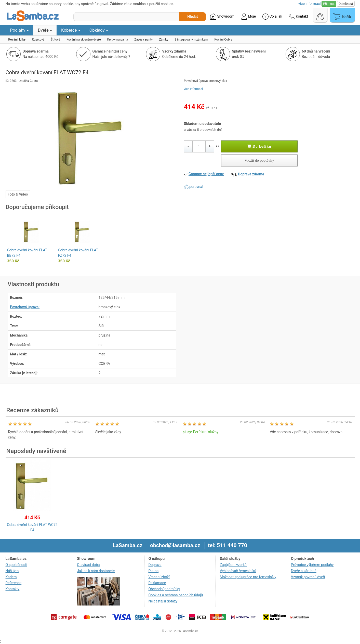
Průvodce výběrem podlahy (312, 565)
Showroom (222, 17)
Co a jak (272, 17)
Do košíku (259, 146)
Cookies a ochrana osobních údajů (176, 595)
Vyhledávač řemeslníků (238, 571)
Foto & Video (18, 194)
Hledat (192, 17)
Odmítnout (346, 4)
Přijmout (329, 4)
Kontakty (13, 589)
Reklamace (157, 583)
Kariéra (11, 577)
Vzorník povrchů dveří (308, 577)
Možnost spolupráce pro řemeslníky (248, 577)
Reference (14, 583)
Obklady (99, 30)
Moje (248, 17)
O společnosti (16, 565)
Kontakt (298, 17)
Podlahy (19, 30)
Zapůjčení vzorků (233, 565)
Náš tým (12, 571)
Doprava (155, 565)
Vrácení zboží (159, 577)
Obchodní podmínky (164, 589)
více (310, 4)
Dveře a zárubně (304, 571)
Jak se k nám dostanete (96, 571)
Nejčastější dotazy (163, 601)
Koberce (71, 30)
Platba (153, 571)
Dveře (45, 30)
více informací (194, 89)
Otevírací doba (88, 565)
